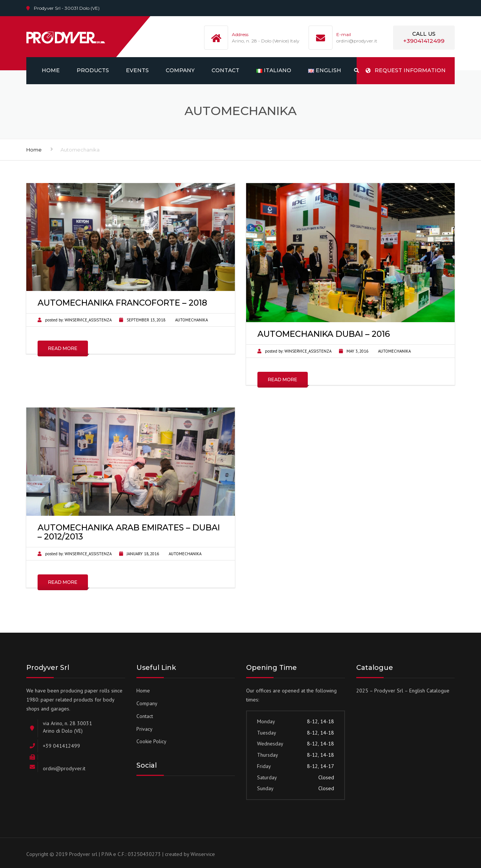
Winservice (203, 854)
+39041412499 (424, 41)
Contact (225, 70)
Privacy (144, 729)
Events (137, 70)
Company (180, 70)
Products (93, 70)
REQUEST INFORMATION (406, 70)
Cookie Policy (151, 741)
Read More (63, 348)
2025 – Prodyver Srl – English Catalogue (403, 691)
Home (51, 70)
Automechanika (191, 320)
